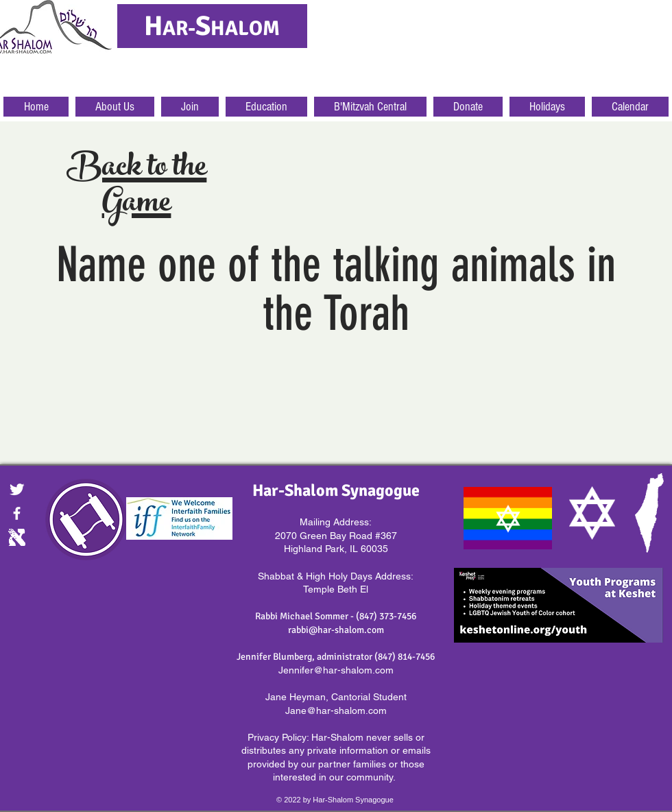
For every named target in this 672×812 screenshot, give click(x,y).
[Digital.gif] (17, 537)
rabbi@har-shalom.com (336, 630)
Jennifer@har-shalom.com (336, 670)
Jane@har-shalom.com (336, 710)
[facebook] (17, 513)
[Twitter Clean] (17, 489)
